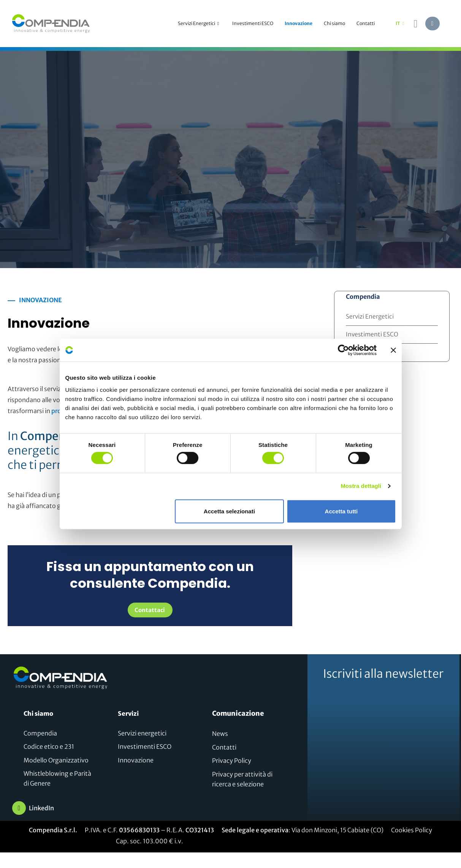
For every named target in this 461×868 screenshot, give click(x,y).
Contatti (366, 23)
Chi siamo (334, 23)
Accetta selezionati (229, 511)
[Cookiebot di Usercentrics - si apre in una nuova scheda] (343, 350)
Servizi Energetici (199, 24)
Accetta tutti (341, 511)
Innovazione (299, 23)
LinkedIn (41, 809)
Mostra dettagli (361, 486)
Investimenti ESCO (253, 23)
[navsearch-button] (416, 24)
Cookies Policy (412, 831)
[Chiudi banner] (393, 350)
